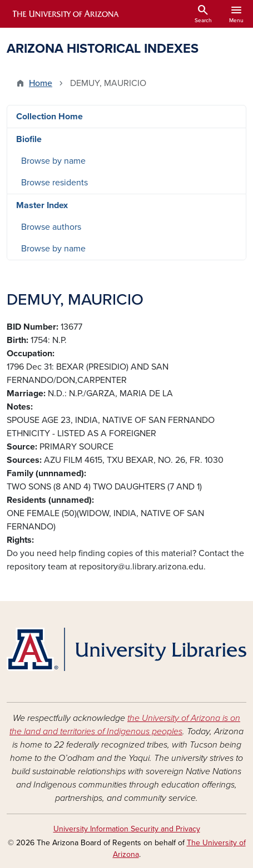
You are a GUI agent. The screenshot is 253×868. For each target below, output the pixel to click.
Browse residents (54, 183)
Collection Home (49, 117)
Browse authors (51, 227)
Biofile (29, 139)
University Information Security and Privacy (127, 829)
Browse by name (53, 161)
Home (41, 83)
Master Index (42, 205)
